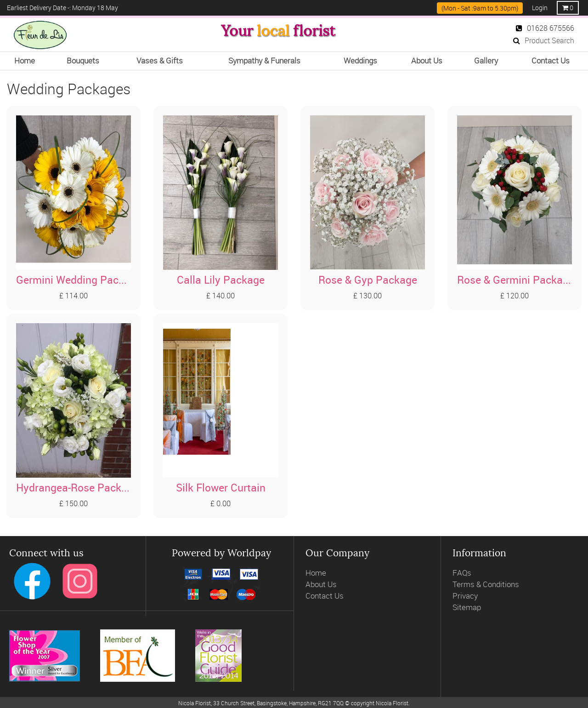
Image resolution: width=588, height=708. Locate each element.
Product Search (544, 40)
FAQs (462, 565)
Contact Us (325, 587)
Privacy (465, 587)
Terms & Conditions (486, 576)
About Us (321, 576)
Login (540, 8)
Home (316, 565)
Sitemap (467, 599)
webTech (336, 702)
